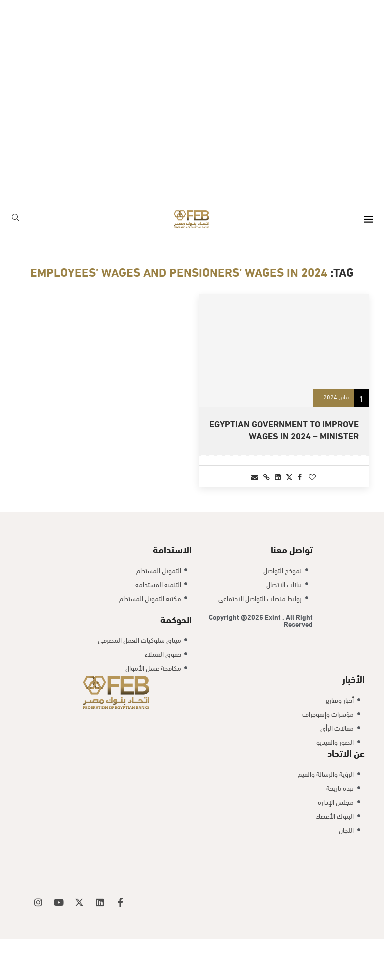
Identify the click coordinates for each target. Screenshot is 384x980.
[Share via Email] (255, 477)
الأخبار (354, 719)
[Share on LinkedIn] (278, 477)
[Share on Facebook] (300, 477)
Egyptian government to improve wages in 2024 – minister (284, 429)
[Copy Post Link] (267, 477)
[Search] (15, 219)
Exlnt (274, 657)
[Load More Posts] (192, 523)
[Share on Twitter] (289, 477)
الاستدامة (172, 589)
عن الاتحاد (346, 793)
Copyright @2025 (237, 657)
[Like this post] (312, 477)
